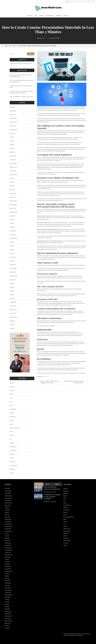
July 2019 (12, 325)
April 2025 (12, 148)
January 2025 (13, 160)
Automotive (12, 387)
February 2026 (13, 111)
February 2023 (13, 231)
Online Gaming (13, 450)
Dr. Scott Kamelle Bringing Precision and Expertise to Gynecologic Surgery (22, 81)
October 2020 (13, 272)
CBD (11, 402)
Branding (59, 15)
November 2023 (13, 205)
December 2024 (13, 163)
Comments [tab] (57, 484)
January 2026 (13, 115)
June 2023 (12, 223)
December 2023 (13, 201)
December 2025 (13, 118)
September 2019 (13, 317)
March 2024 (12, 190)
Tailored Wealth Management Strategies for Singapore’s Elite (73, 382)
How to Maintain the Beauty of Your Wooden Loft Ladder (21, 87)
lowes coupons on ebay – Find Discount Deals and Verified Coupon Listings (21, 76)
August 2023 (12, 216)
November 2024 (13, 167)
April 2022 (12, 250)
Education (12, 413)
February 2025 (13, 156)
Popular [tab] (39, 484)
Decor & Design (13, 409)
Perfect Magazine (71, 635)
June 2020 (12, 287)
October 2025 (13, 126)
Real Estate (12, 454)
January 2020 (13, 306)
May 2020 (12, 291)
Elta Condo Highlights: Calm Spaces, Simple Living (21, 97)
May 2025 (12, 145)
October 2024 (13, 171)
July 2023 (12, 220)
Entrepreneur (50, 15)
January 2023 (13, 235)
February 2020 (13, 302)
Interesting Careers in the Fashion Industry (52, 497)
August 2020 (12, 280)
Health (11, 432)
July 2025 (12, 137)
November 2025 (13, 122)
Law (36, 15)
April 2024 (12, 186)
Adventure (12, 383)
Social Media (12, 462)
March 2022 (12, 253)
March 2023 (12, 227)
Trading (11, 473)
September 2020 (13, 276)
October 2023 (13, 208)
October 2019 (13, 313)
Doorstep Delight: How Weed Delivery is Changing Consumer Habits (50, 382)
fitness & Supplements (15, 428)
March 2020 (12, 298)
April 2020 (12, 295)
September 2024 (13, 175)
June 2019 (12, 328)
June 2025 (12, 141)
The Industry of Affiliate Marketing (52, 488)
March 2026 (12, 107)
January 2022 (13, 257)
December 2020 (13, 268)
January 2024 (13, 197)
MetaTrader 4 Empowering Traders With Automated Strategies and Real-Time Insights (21, 92)
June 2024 (12, 182)
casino (11, 398)
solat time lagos (13, 465)
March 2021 (12, 261)
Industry (30, 15)
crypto (11, 405)
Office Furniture (13, 447)
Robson (58, 38)
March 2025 (12, 152)
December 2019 (13, 310)
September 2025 (13, 130)
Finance (41, 15)
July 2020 (12, 283)
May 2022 (12, 246)
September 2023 (13, 212)
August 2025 (12, 133)
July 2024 (12, 178)
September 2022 (13, 238)
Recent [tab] (48, 484)
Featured (12, 420)
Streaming (12, 469)
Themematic (79, 635)
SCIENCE (12, 458)
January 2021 (13, 265)
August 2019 (12, 321)
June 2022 (12, 242)
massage (12, 443)
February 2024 (13, 193)
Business (66, 15)
